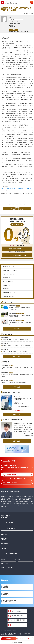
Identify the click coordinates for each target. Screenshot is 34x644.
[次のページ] (23, 203)
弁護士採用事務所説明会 (6, 587)
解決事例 (3, 559)
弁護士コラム (21, 559)
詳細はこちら (16, 414)
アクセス (4, 548)
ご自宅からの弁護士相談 (7, 568)
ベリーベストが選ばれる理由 (9, 553)
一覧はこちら (16, 329)
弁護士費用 (4, 539)
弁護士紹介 (4, 534)
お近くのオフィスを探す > (17, 643)
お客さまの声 (4, 564)
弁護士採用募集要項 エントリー (8, 594)
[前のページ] (11, 203)
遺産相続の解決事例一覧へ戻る (17, 208)
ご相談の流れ (5, 544)
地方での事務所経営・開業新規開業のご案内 (10, 601)
